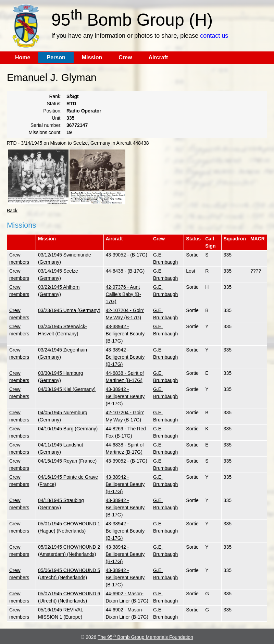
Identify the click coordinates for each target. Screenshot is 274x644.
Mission (92, 57)
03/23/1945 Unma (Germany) (69, 310)
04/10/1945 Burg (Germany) (68, 429)
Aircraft (158, 57)
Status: (54, 104)
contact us (214, 36)
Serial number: (46, 125)
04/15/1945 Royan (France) (67, 461)
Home (23, 57)
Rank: (55, 96)
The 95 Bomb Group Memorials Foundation (145, 637)
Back (12, 211)
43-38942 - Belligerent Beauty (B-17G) (125, 334)
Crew (125, 57)
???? (256, 271)
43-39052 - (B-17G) (127, 255)
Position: (52, 111)
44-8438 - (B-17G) (125, 271)
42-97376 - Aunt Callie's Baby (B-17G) (123, 294)
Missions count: (45, 132)
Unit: (57, 118)
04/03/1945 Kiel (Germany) (67, 389)
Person (56, 57)
